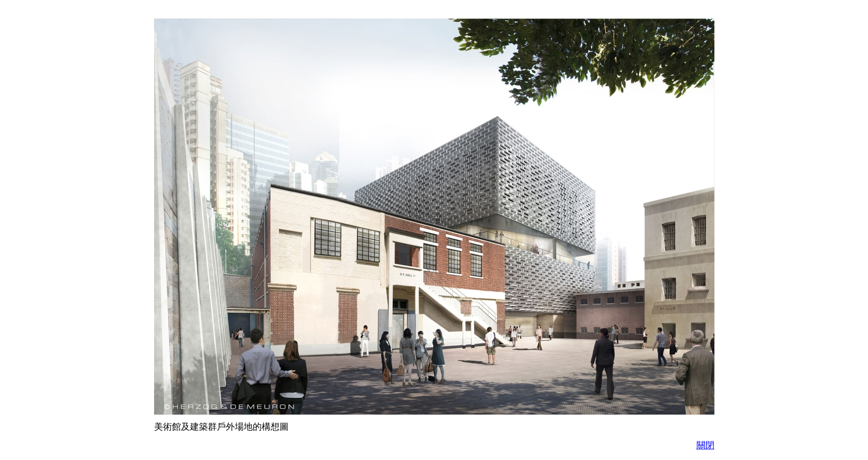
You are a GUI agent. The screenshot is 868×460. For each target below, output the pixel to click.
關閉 (705, 445)
